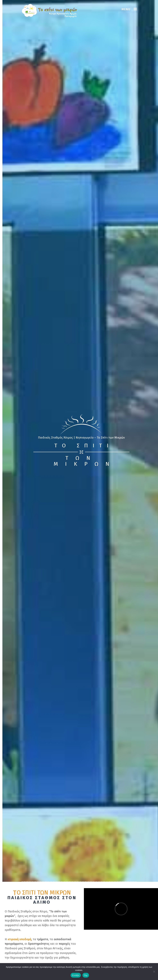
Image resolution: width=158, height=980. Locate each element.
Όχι (86, 975)
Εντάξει (76, 975)
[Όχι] (154, 972)
